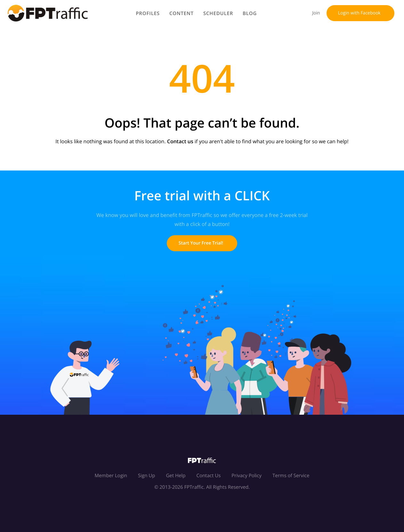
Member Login (111, 476)
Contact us (180, 141)
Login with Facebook (360, 13)
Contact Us (208, 476)
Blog (251, 13)
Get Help (176, 476)
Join (315, 13)
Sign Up (146, 476)
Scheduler (219, 13)
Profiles (149, 13)
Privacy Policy (246, 476)
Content (182, 13)
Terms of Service (291, 476)
